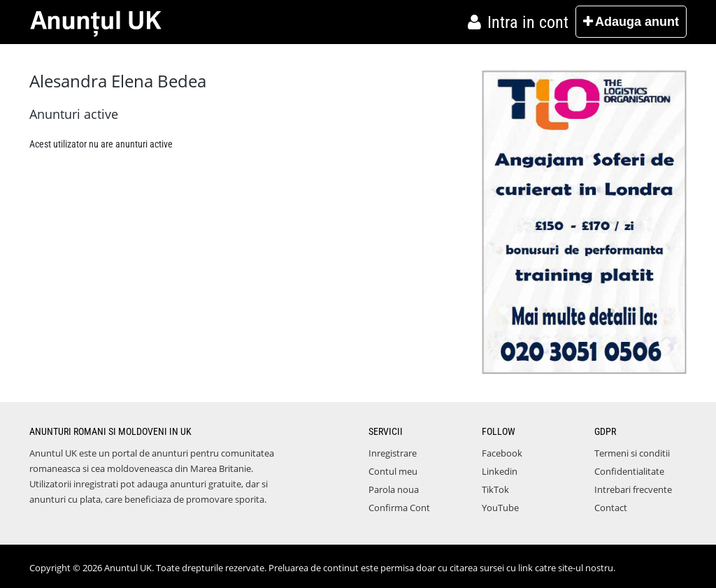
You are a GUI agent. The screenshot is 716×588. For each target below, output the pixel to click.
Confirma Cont (399, 508)
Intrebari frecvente (633, 489)
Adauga (631, 22)
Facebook (502, 453)
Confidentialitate (629, 471)
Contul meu (393, 471)
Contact (611, 508)
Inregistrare (393, 453)
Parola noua (394, 489)
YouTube (500, 508)
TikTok (495, 489)
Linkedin (500, 471)
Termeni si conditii (632, 453)
